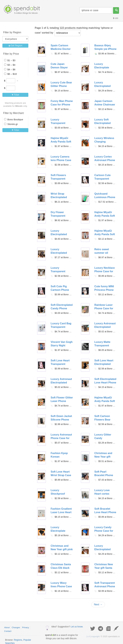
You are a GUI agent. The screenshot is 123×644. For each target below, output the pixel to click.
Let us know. (77, 627)
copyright (93, 636)
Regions (18, 640)
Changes (16, 627)
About (7, 627)
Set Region (15, 46)
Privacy (26, 627)
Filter (15, 95)
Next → (98, 604)
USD (115, 18)
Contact (8, 631)
